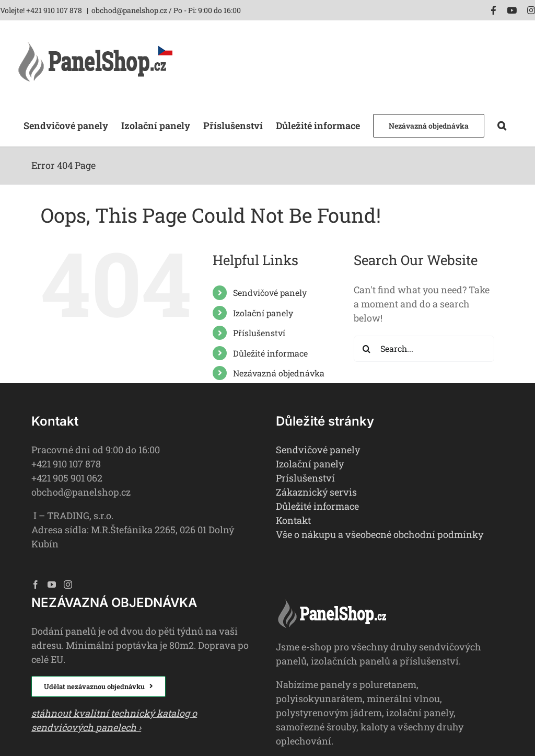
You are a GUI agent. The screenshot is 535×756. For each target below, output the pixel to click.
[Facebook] (36, 585)
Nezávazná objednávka (279, 373)
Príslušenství (305, 478)
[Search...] (424, 349)
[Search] (367, 349)
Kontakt (293, 520)
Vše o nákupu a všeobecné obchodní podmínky (380, 534)
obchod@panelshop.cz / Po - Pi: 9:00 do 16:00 (166, 10)
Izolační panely (263, 313)
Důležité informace (270, 353)
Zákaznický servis (316, 492)
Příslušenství (259, 333)
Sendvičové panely (270, 293)
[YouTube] (52, 585)
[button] (502, 125)
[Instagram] (68, 585)
